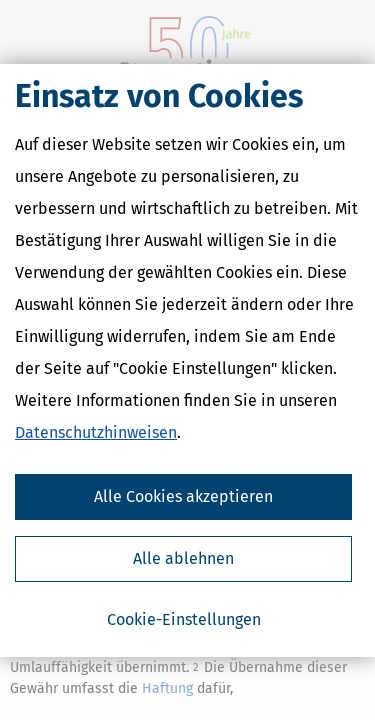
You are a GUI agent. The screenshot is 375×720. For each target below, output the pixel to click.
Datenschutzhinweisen (96, 432)
